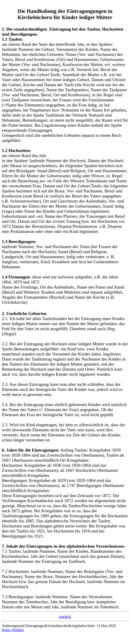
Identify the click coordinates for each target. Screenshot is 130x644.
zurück (65, 617)
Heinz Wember (13, 630)
